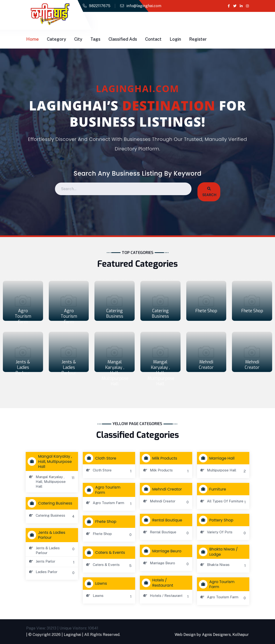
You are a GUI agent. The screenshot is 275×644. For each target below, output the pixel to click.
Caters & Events (106, 553)
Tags (95, 39)
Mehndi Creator (206, 365)
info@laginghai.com (144, 6)
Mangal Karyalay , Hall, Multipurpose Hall (115, 373)
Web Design (185, 635)
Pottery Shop (217, 520)
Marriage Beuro (163, 551)
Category (56, 39)
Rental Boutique (163, 520)
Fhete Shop (206, 311)
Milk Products (161, 458)
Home (32, 39)
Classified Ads (123, 39)
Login (175, 39)
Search (209, 192)
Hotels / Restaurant (159, 583)
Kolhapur (241, 635)
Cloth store (101, 458)
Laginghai (72, 635)
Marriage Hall (218, 458)
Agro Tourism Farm (23, 316)
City (78, 39)
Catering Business (115, 314)
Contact (153, 39)
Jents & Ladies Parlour (23, 367)
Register (198, 39)
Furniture (214, 489)
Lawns (97, 584)
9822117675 (100, 6)
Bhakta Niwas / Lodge (219, 552)
